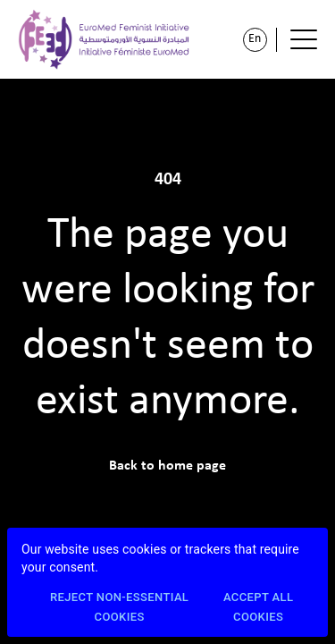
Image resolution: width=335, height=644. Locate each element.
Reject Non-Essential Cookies (119, 608)
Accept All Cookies (258, 608)
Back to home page (167, 466)
